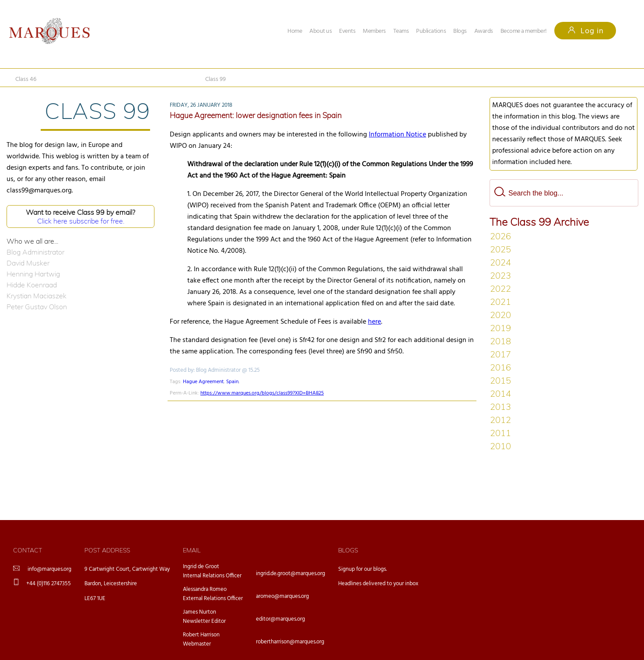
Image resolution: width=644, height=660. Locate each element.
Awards (484, 31)
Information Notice (397, 135)
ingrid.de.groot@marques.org (290, 574)
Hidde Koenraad (32, 285)
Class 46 (26, 79)
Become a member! (524, 31)
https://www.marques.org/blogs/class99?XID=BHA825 (262, 393)
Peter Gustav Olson (37, 307)
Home (295, 31)
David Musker (28, 263)
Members (374, 31)
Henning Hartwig (33, 274)
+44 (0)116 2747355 (49, 584)
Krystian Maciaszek (37, 296)
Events (347, 31)
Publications (431, 31)
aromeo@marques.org (282, 596)
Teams (401, 31)
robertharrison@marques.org (290, 642)
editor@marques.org (280, 619)
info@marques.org (49, 569)
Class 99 (215, 79)
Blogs (460, 31)
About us (320, 31)
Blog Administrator (35, 252)
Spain (232, 382)
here (374, 322)
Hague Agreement (203, 382)
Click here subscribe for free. (81, 221)
